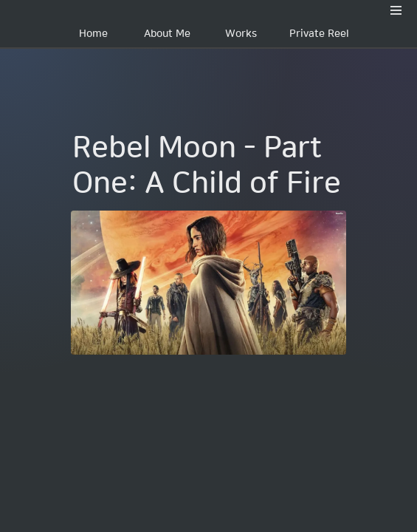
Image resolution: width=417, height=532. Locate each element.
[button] (396, 10)
